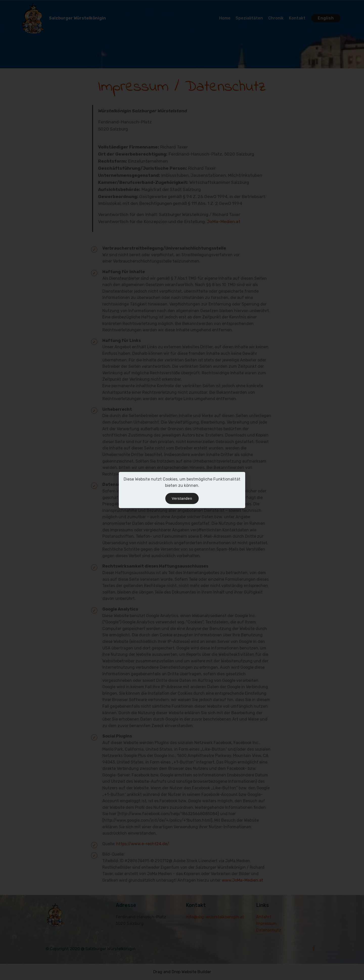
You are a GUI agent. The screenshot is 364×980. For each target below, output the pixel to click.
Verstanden (182, 498)
